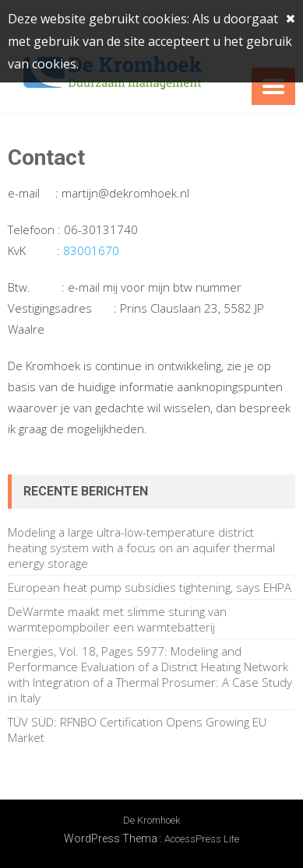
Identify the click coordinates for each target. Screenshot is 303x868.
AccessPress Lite (202, 839)
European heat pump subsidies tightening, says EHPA (150, 587)
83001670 (91, 250)
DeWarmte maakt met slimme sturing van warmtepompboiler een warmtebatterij (117, 619)
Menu (273, 86)
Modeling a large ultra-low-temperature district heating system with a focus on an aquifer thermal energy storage (141, 548)
